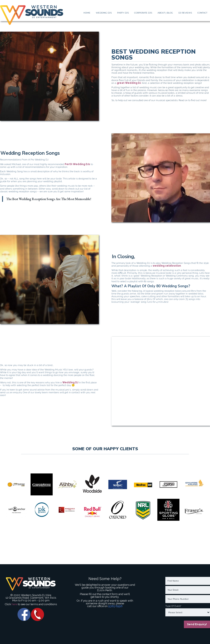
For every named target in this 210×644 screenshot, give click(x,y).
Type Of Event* (173, 606)
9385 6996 (115, 606)
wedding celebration (167, 266)
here (15, 604)
